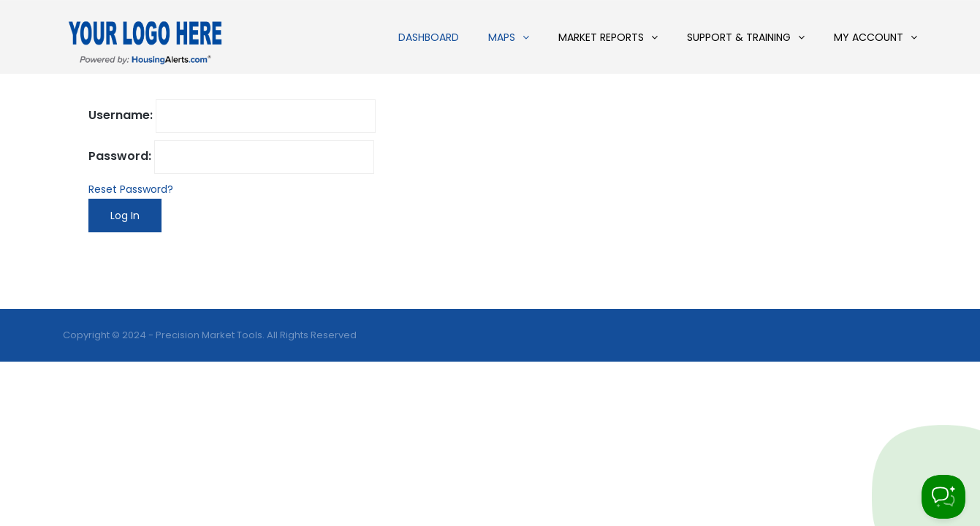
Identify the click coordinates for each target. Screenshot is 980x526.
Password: (120, 156)
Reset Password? (131, 189)
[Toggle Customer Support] (943, 497)
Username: (121, 115)
